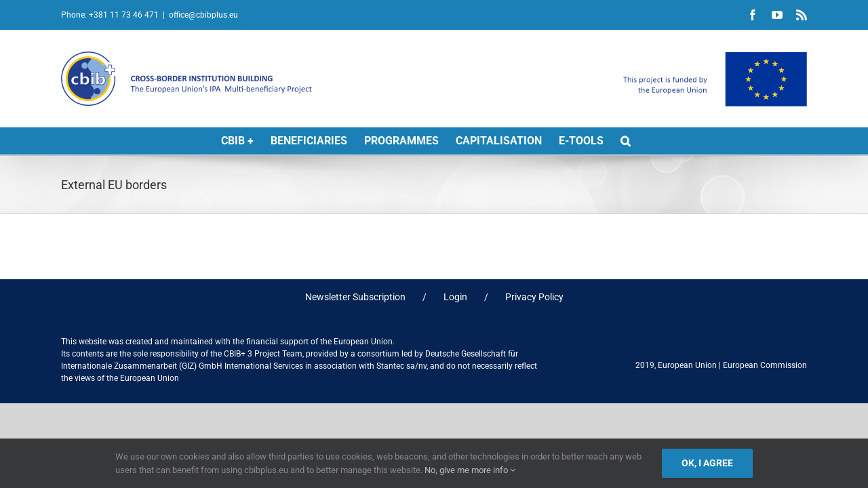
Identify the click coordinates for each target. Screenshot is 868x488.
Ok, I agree (707, 463)
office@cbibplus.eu (203, 15)
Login (455, 297)
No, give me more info (470, 470)
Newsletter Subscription (355, 297)
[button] (626, 141)
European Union (687, 365)
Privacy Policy (534, 297)
